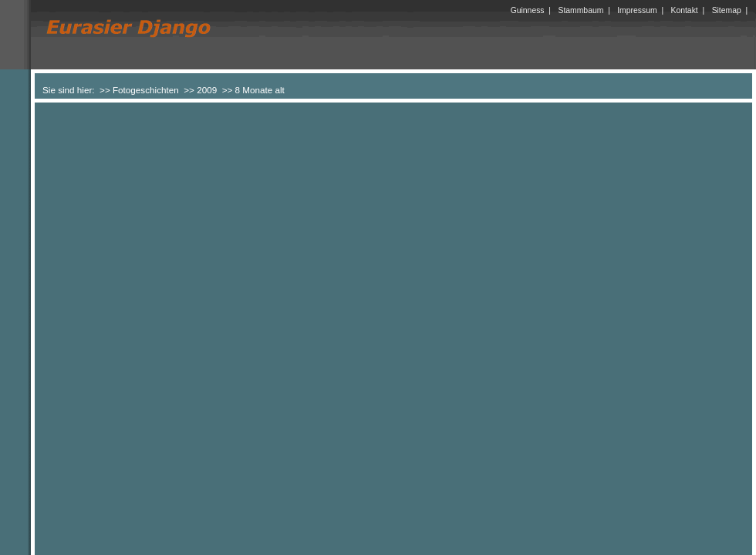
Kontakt (685, 10)
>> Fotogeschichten (139, 90)
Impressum (637, 10)
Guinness (528, 10)
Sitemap (727, 10)
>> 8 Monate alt (253, 90)
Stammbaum (580, 10)
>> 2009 (200, 90)
